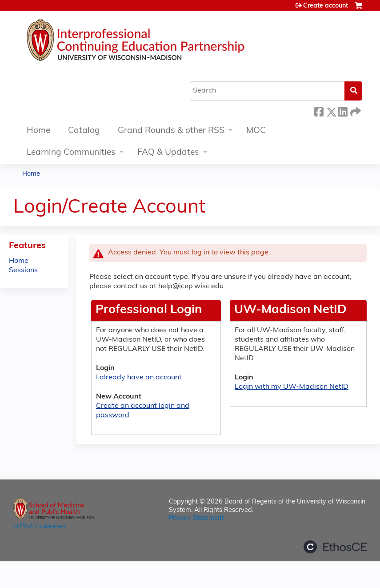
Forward (355, 111)
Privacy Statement (196, 518)
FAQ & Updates (168, 153)
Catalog (84, 131)
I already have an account (139, 378)
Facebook (319, 111)
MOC (256, 131)
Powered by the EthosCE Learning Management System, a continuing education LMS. (335, 547)
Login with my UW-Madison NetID (292, 387)
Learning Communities (71, 153)
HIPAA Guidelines (39, 527)
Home (38, 131)
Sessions (23, 270)
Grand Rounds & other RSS (171, 131)
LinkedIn (343, 111)
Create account (326, 6)
